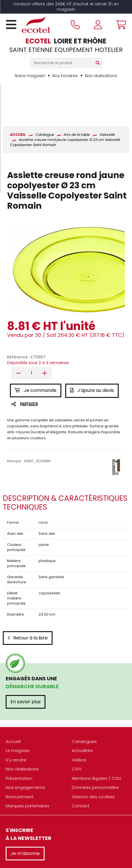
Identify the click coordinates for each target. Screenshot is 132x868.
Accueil (13, 704)
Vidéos (79, 722)
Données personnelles (95, 750)
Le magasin (18, 713)
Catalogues (84, 704)
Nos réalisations (101, 76)
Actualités (82, 713)
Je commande (36, 353)
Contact (81, 769)
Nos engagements (25, 750)
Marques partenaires (28, 769)
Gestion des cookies (93, 759)
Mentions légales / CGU (97, 741)
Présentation (19, 741)
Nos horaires (65, 76)
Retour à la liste (28, 600)
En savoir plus (26, 664)
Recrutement (20, 759)
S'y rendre (16, 722)
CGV (77, 732)
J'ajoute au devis (93, 353)
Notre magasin (30, 76)
